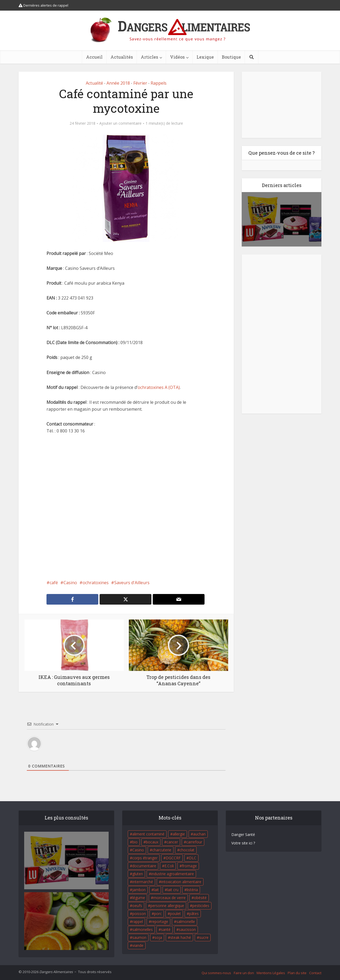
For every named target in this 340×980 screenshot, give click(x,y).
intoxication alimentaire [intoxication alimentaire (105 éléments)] (181, 882)
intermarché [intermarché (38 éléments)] (143, 882)
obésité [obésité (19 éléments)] (200, 898)
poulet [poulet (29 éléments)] (175, 914)
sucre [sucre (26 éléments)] (204, 937)
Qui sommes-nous (216, 973)
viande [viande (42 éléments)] (138, 945)
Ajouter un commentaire (120, 123)
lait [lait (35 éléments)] (156, 890)
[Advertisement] (126, 507)
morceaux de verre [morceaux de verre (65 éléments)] (169, 898)
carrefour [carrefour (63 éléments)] (194, 842)
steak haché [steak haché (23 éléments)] (181, 937)
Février (140, 83)
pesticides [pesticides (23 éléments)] (201, 906)
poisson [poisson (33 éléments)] (139, 914)
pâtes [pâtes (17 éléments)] (194, 914)
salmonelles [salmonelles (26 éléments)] (143, 929)
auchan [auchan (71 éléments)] (199, 834)
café (54, 583)
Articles (149, 57)
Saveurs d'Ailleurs (132, 583)
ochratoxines (96, 583)
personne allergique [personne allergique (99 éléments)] (167, 906)
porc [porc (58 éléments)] (158, 914)
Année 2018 (118, 83)
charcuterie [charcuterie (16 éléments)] (162, 850)
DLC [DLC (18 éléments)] (193, 858)
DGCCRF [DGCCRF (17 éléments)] (173, 858)
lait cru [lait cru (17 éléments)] (173, 890)
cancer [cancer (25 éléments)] (172, 842)
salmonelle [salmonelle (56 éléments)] (186, 922)
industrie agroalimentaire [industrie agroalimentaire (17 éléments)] (173, 874)
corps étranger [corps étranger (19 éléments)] (145, 858)
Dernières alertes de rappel (43, 5)
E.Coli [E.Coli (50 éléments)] (169, 866)
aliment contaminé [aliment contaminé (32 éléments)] (148, 834)
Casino (70, 583)
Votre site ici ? (243, 843)
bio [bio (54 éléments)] (135, 842)
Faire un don (244, 973)
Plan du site (297, 973)
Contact (315, 973)
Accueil (94, 57)
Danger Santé (243, 834)
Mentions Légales (271, 973)
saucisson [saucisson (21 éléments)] (187, 929)
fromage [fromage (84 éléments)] (189, 866)
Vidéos (177, 57)
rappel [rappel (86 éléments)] (138, 922)
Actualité (94, 83)
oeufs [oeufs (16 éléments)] (137, 906)
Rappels (159, 83)
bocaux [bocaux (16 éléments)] (152, 842)
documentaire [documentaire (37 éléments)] (144, 866)
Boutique (231, 57)
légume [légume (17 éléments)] (139, 898)
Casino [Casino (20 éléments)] (138, 850)
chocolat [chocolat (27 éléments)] (187, 850)
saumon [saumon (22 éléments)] (139, 937)
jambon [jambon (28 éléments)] (139, 890)
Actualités (122, 57)
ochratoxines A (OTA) (159, 387)
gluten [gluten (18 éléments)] (138, 874)
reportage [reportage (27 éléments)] (160, 922)
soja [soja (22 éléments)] (158, 937)
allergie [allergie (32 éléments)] (179, 834)
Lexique (205, 57)
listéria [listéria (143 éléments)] (192, 890)
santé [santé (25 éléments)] (166, 929)
